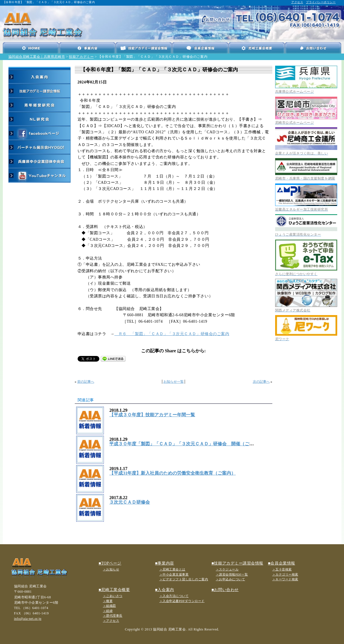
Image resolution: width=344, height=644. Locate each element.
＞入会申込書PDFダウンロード (182, 601)
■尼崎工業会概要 (114, 590)
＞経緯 (108, 611)
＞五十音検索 (282, 569)
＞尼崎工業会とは (172, 569)
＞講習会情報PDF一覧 (232, 574)
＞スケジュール (227, 569)
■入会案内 (165, 590)
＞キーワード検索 (285, 579)
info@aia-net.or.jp (28, 619)
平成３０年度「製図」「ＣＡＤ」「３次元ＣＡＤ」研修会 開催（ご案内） (186, 444)
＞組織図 (109, 606)
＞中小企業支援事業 (174, 574)
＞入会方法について (174, 596)
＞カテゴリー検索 (285, 574)
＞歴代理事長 (113, 616)
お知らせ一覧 (174, 382)
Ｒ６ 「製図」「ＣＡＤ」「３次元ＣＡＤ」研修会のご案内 (172, 334)
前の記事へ (86, 382)
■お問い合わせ (225, 590)
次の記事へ (261, 382)
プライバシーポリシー (321, 2)
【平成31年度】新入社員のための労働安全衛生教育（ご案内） (172, 473)
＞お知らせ (111, 569)
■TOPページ (110, 563)
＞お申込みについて (231, 579)
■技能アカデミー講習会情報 (237, 563)
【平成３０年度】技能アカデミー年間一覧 (152, 415)
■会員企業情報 (282, 563)
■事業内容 (165, 563)
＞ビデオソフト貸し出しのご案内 (184, 579)
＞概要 (108, 601)
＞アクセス (111, 621)
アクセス (297, 2)
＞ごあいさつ (113, 596)
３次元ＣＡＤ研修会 (130, 502)
